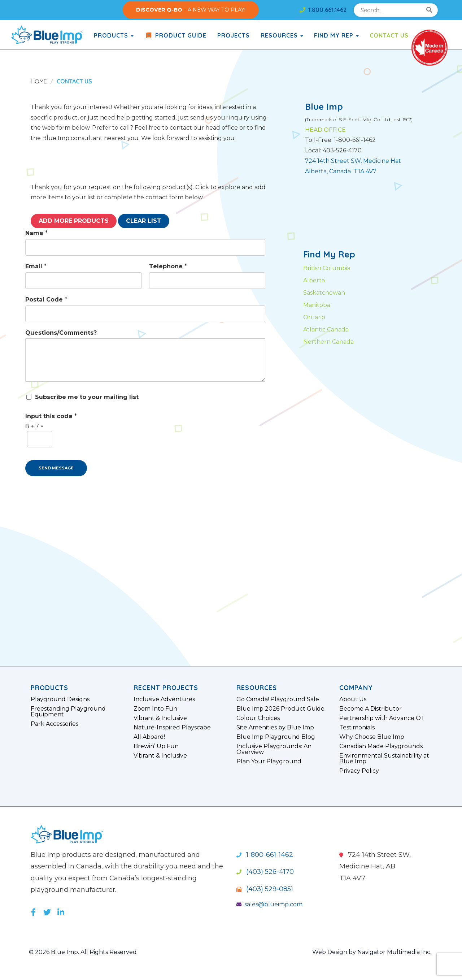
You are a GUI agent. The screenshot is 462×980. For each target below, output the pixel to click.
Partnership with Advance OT (382, 718)
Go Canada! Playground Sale (278, 699)
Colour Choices (258, 718)
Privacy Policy (359, 771)
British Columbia (327, 268)
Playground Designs (60, 699)
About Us (353, 699)
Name (36, 233)
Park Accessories (55, 724)
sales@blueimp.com (269, 904)
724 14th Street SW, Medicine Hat (353, 161)
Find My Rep (336, 35)
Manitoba (317, 305)
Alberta (314, 280)
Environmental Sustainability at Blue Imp (384, 759)
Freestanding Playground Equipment (68, 712)
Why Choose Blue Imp (372, 737)
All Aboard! (149, 737)
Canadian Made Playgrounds (381, 746)
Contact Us (389, 35)
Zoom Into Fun (155, 709)
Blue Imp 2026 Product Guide (280, 709)
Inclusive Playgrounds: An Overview (274, 749)
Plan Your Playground (269, 762)
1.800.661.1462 (323, 10)
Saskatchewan (324, 293)
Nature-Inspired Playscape (172, 728)
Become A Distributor (371, 709)
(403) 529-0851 (265, 889)
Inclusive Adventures (164, 699)
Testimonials (357, 728)
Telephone (168, 266)
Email (36, 266)
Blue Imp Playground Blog (276, 737)
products (114, 35)
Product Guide (175, 35)
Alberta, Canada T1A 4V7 (341, 171)
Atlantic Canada (326, 329)
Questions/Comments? (61, 333)
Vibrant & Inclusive (160, 718)
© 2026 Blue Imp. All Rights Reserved (83, 952)
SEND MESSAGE (56, 468)
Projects (234, 35)
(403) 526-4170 (265, 872)
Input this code (51, 416)
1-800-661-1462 (265, 855)
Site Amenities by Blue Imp (275, 728)
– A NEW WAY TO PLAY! (191, 10)
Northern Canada (328, 342)
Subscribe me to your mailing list (87, 397)
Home (39, 81)
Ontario (314, 317)
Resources (282, 35)
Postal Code (46, 300)
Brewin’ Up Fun (156, 746)
